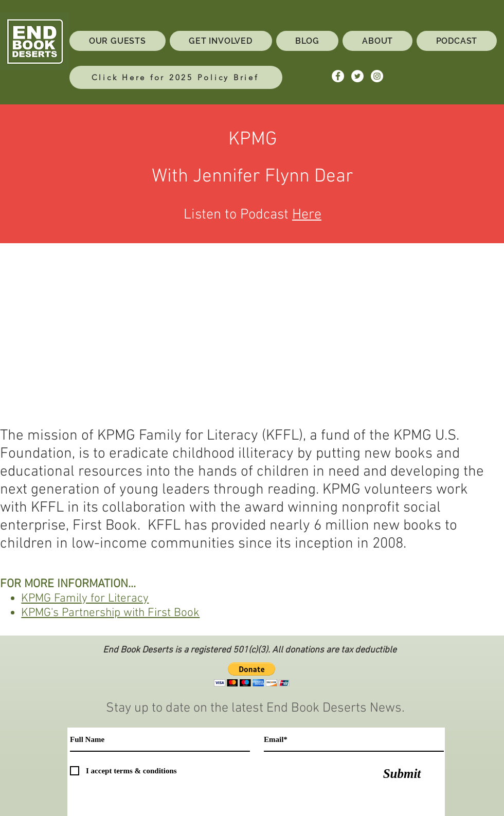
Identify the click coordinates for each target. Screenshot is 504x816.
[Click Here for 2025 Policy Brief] (176, 77)
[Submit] (402, 773)
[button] (252, 674)
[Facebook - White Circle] (338, 76)
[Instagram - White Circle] (377, 76)
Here (307, 215)
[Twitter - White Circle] (357, 76)
